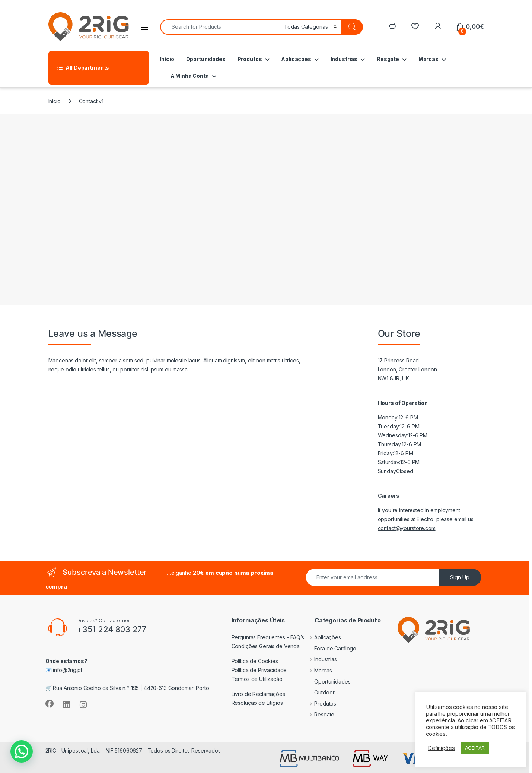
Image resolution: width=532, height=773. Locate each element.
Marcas (429, 59)
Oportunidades (206, 59)
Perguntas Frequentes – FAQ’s (268, 637)
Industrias (344, 59)
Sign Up (460, 577)
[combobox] (220, 27)
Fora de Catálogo (330, 648)
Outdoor (319, 692)
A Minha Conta (190, 76)
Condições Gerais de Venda (266, 646)
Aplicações (296, 59)
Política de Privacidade (259, 670)
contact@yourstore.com (407, 528)
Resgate (388, 59)
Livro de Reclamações (258, 694)
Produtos (250, 59)
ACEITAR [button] (475, 748)
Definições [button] (441, 748)
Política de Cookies (255, 661)
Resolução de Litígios (257, 703)
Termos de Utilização (257, 679)
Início (167, 59)
